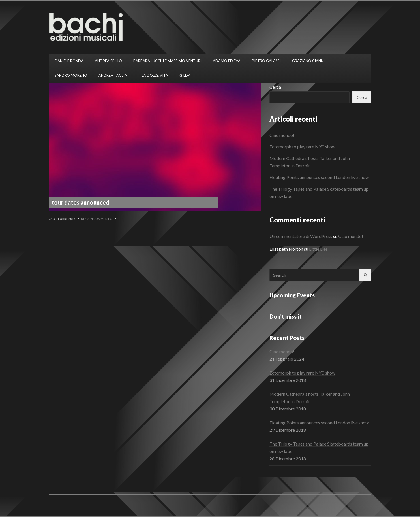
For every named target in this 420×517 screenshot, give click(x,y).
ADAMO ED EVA (227, 61)
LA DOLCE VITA (155, 75)
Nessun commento (97, 219)
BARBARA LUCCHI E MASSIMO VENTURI (167, 61)
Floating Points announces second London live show (319, 177)
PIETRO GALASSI (266, 61)
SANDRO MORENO (71, 75)
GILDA (185, 75)
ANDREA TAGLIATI (114, 75)
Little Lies (318, 249)
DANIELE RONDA (69, 61)
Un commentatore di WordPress (301, 236)
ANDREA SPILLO (108, 61)
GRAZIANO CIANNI (308, 61)
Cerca (275, 87)
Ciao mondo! (282, 135)
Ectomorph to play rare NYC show (302, 147)
